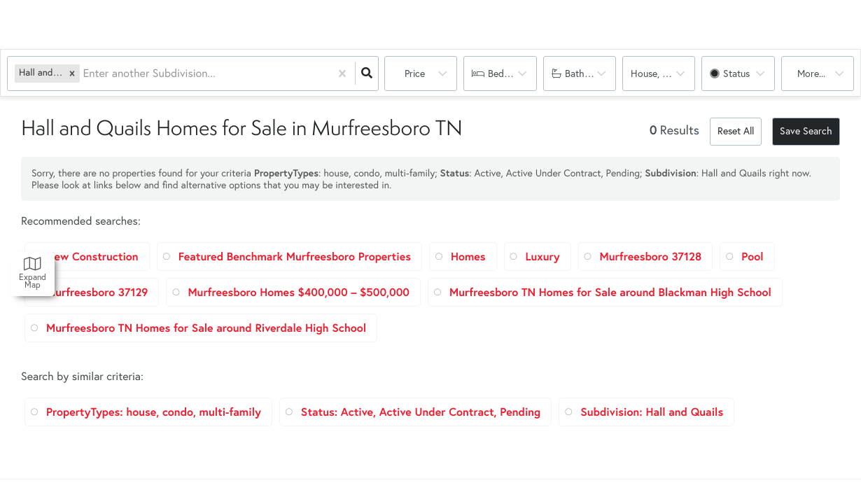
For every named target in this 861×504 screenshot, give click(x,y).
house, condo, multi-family (663, 73)
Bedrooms (509, 73)
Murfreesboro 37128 (651, 257)
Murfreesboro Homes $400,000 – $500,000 (299, 292)
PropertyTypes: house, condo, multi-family (154, 412)
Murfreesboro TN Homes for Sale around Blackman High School (610, 292)
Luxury (543, 257)
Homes (468, 257)
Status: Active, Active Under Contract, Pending (421, 412)
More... (811, 73)
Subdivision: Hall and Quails (652, 412)
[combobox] (84, 74)
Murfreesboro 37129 (97, 292)
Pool (752, 257)
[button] (72, 73)
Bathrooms (588, 73)
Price (415, 73)
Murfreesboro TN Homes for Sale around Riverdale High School (206, 328)
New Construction (92, 257)
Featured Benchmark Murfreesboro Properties (295, 257)
